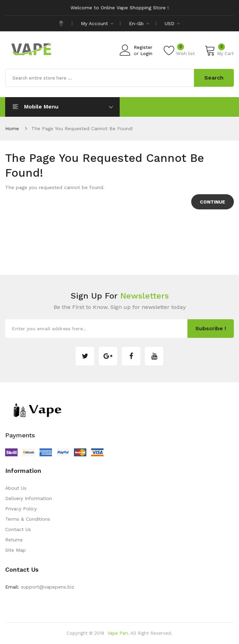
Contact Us (18, 529)
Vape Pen (118, 633)
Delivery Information (29, 498)
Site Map (15, 550)
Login (146, 54)
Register (143, 47)
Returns (14, 540)
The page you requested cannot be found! (82, 128)
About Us (16, 488)
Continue (213, 202)
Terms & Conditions (28, 519)
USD (172, 23)
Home (12, 128)
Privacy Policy (21, 509)
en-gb (139, 23)
